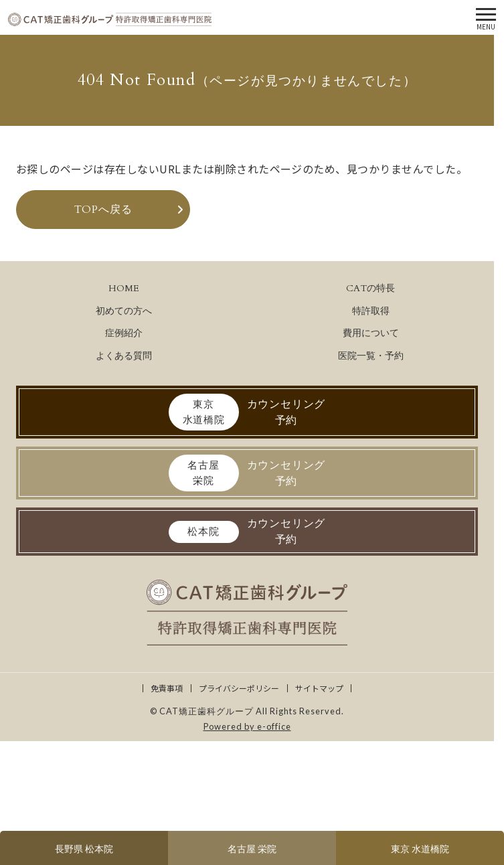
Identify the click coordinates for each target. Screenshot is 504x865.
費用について (371, 333)
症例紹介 (124, 333)
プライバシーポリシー (239, 688)
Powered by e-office (247, 726)
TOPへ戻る (103, 210)
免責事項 (167, 688)
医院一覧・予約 (371, 356)
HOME (124, 288)
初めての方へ (124, 311)
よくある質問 (124, 356)
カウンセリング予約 (247, 412)
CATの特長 (370, 288)
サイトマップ (319, 688)
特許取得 (371, 311)
